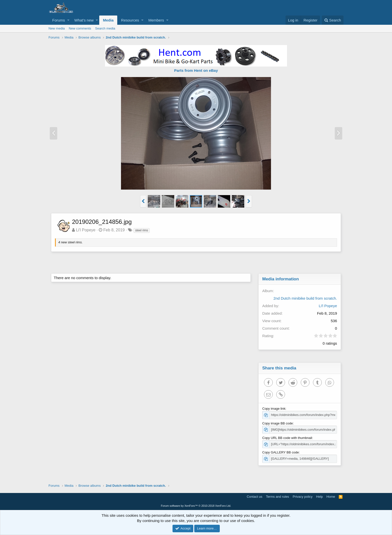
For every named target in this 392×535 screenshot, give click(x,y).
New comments (80, 28)
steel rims (142, 230)
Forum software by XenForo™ (196, 506)
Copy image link (274, 409)
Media (108, 20)
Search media (105, 28)
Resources (130, 20)
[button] (68, 20)
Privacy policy (303, 497)
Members (156, 20)
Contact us (254, 497)
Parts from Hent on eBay (196, 70)
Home (331, 497)
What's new (84, 20)
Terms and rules (277, 497)
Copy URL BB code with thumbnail (287, 438)
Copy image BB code (277, 423)
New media (57, 28)
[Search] (333, 20)
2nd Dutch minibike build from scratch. (305, 298)
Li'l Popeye (86, 230)
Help (320, 497)
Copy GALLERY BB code (280, 452)
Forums (59, 20)
